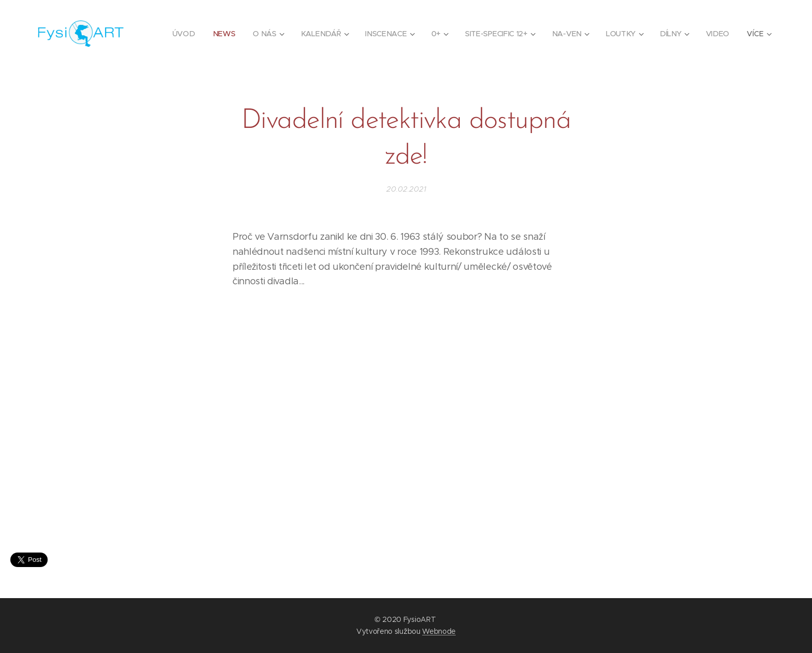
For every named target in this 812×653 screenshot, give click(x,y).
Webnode (439, 631)
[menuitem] (187, 34)
